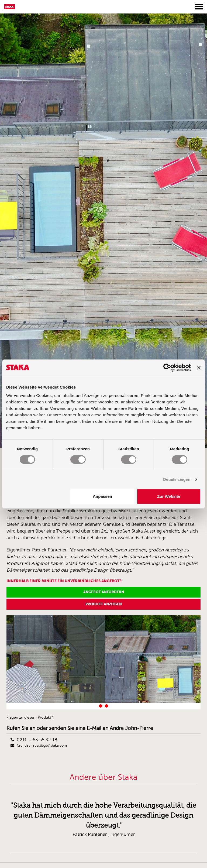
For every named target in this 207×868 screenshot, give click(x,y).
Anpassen (102, 496)
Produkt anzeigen (104, 604)
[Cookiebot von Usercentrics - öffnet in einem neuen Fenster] (167, 368)
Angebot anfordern (104, 592)
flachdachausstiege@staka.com (39, 746)
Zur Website (169, 496)
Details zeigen (177, 479)
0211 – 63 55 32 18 (34, 740)
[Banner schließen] (199, 368)
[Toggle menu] (199, 7)
